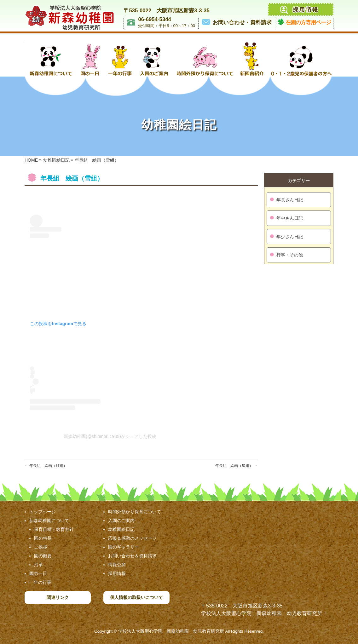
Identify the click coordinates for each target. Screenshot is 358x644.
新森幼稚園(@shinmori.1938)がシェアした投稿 (110, 436)
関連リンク (58, 597)
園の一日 (38, 573)
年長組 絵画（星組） (237, 466)
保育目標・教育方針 (54, 529)
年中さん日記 (290, 218)
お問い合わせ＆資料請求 (132, 556)
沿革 (38, 565)
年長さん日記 (290, 200)
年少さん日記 (290, 237)
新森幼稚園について (49, 520)
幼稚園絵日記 (121, 529)
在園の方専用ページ (308, 23)
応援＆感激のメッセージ (132, 538)
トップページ (43, 512)
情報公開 (117, 565)
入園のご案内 (121, 520)
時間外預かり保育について (135, 512)
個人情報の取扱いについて (136, 597)
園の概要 (43, 556)
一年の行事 (40, 582)
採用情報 (117, 573)
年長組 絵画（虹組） (46, 466)
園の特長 (43, 538)
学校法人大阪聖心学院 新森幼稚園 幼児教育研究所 (171, 631)
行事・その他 (290, 255)
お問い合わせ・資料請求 (242, 23)
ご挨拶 (41, 547)
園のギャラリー (124, 547)
